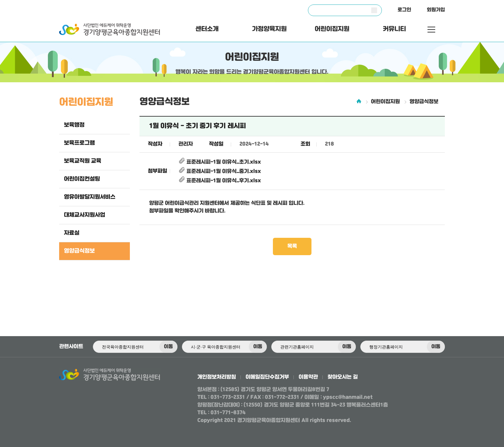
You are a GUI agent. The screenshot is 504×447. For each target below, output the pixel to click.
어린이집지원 (332, 29)
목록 (292, 246)
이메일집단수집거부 (267, 377)
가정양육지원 (269, 29)
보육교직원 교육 (83, 161)
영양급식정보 (79, 251)
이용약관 (308, 377)
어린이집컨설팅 (82, 179)
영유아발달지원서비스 (90, 197)
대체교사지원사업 (85, 215)
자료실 (72, 233)
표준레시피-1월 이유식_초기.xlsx (220, 162)
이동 (168, 347)
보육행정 (74, 125)
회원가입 (436, 10)
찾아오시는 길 (343, 377)
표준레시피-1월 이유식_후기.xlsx (220, 181)
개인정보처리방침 (217, 377)
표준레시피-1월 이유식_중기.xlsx (220, 171)
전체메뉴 (431, 30)
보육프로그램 (79, 143)
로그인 (404, 10)
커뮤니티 (394, 29)
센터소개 (207, 29)
